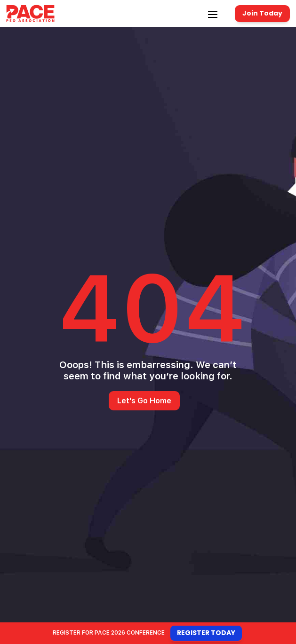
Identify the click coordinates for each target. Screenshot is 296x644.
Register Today (206, 633)
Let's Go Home (144, 401)
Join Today (262, 13)
